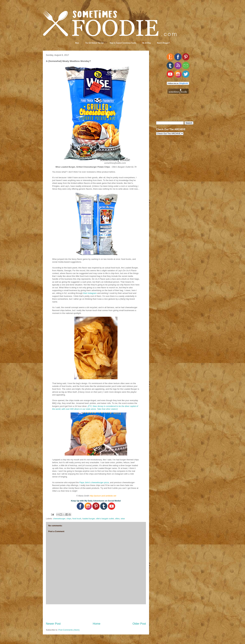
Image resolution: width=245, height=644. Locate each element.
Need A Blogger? (163, 43)
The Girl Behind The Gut (94, 43)
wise (123, 519)
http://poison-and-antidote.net (103, 496)
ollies (117, 519)
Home (97, 624)
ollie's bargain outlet (105, 519)
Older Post (139, 624)
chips (69, 519)
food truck (77, 519)
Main (77, 43)
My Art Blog (147, 43)
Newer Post (53, 624)
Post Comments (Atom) (69, 630)
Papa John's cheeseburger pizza (94, 482)
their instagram (90, 293)
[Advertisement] (96, 613)
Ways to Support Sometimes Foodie (123, 43)
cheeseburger (59, 519)
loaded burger (89, 519)
